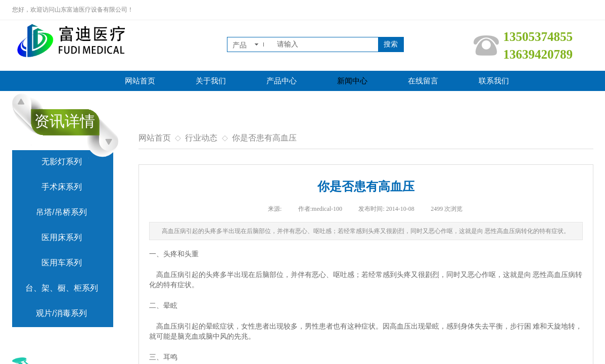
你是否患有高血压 (264, 138)
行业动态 (201, 138)
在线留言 (423, 81)
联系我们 (494, 81)
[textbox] (325, 44)
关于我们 (211, 81)
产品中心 (282, 81)
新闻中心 (352, 81)
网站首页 (140, 81)
